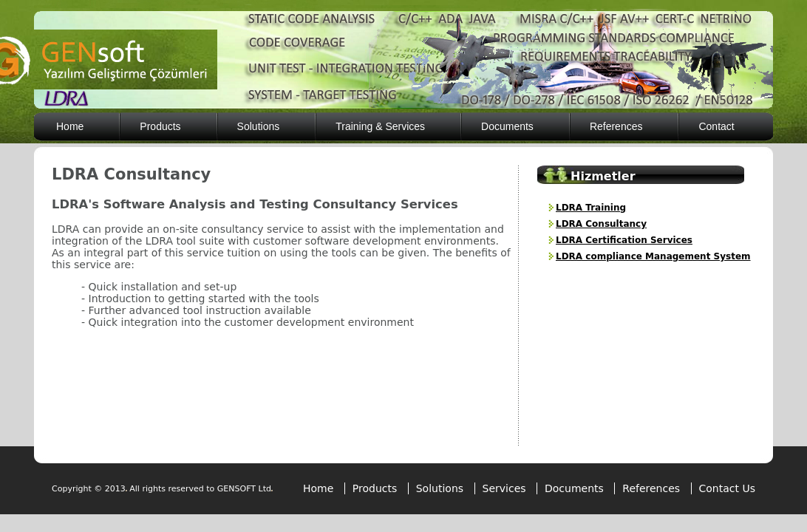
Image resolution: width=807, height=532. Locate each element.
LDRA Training (591, 208)
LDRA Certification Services (624, 240)
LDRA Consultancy (601, 224)
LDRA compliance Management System (653, 256)
